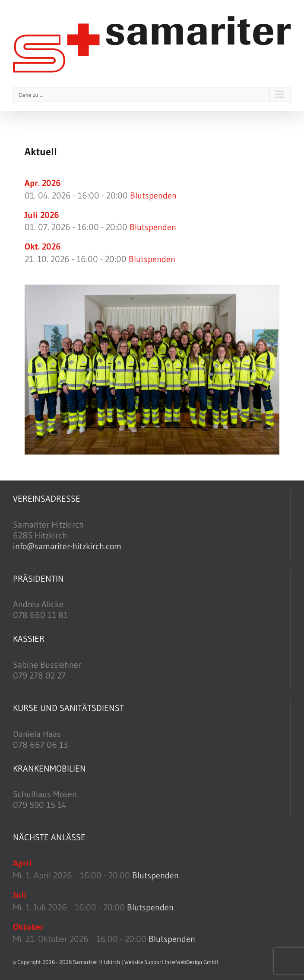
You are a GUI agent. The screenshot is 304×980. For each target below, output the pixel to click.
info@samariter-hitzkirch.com (67, 546)
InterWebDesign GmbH (192, 962)
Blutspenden (153, 195)
